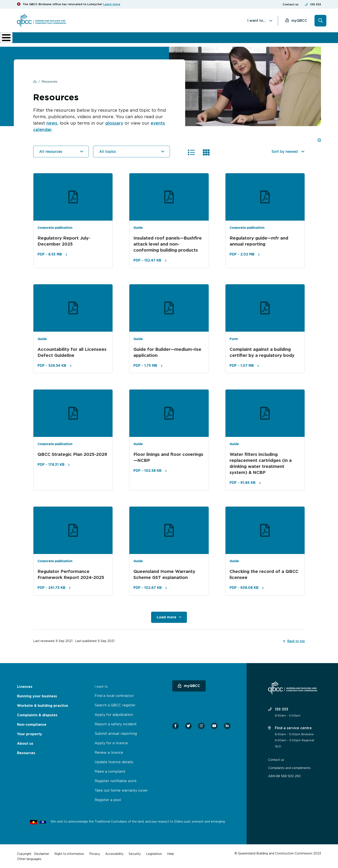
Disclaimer (42, 853)
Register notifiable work (116, 780)
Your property (30, 734)
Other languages (29, 858)
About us (234, 39)
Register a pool (108, 799)
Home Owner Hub (302, 39)
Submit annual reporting (116, 733)
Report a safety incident (116, 724)
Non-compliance (203, 39)
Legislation (154, 853)
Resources (26, 753)
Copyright (24, 853)
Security (135, 853)
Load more (167, 617)
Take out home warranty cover (121, 790)
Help (171, 853)
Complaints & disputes (161, 39)
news (52, 123)
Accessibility (114, 853)
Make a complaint (110, 771)
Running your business (65, 39)
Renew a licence (109, 752)
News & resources (262, 39)
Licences (31, 39)
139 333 (316, 4)
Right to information (69, 853)
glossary (115, 123)
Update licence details (114, 761)
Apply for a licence (111, 743)
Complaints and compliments (289, 767)
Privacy (95, 853)
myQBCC (299, 20)
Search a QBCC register (115, 705)
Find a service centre (290, 727)
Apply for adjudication (114, 714)
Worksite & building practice (114, 39)
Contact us (291, 4)
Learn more (112, 4)
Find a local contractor (114, 695)
